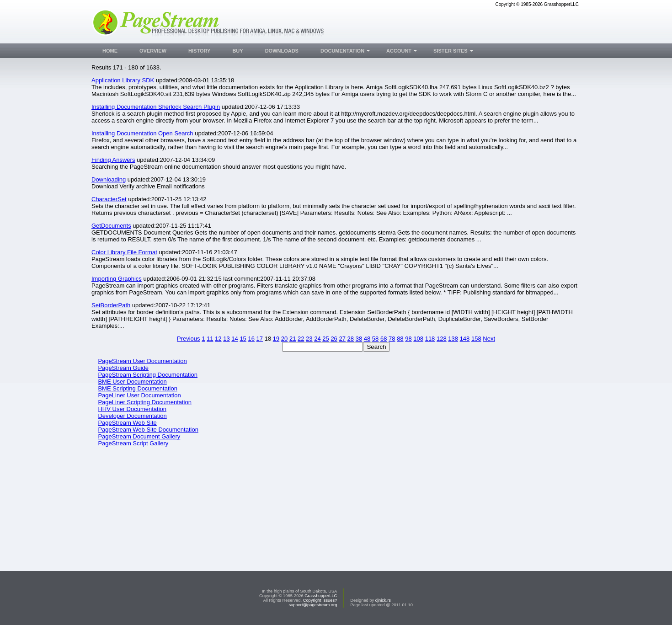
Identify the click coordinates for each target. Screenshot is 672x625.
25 (325, 339)
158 (476, 339)
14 (235, 339)
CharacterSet (109, 199)
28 (351, 339)
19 (276, 339)
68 (384, 339)
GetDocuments (111, 226)
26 (334, 339)
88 (400, 339)
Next (489, 339)
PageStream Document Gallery (139, 436)
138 (453, 339)
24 (317, 339)
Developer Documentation (132, 416)
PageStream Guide (123, 368)
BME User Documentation (132, 382)
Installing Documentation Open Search (142, 133)
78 (392, 339)
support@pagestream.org (313, 605)
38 (359, 339)
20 (284, 339)
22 (301, 339)
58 (375, 339)
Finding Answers (113, 160)
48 (367, 339)
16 (251, 339)
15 (243, 339)
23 (309, 339)
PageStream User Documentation (142, 361)
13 (226, 339)
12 (218, 339)
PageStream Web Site (127, 423)
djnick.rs (383, 600)
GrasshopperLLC (321, 596)
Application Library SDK (123, 80)
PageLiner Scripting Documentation (145, 402)
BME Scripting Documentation (137, 388)
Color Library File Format (124, 252)
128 (442, 339)
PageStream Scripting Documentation (148, 375)
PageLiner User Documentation (139, 395)
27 (342, 339)
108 (418, 339)
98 (408, 339)
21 (293, 339)
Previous (189, 339)
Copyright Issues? (320, 600)
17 (260, 339)
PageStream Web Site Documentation (148, 430)
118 (430, 339)
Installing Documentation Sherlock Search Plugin (156, 107)
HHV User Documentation (132, 409)
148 (465, 339)
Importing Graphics (117, 279)
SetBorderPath (111, 305)
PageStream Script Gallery (133, 443)
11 (210, 339)
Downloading (109, 179)
